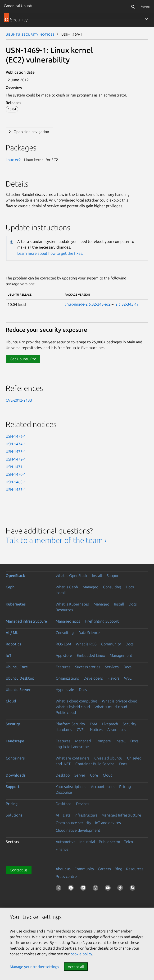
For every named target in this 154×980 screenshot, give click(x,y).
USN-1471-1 (16, 467)
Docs (130, 587)
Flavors (113, 678)
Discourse (64, 792)
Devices (83, 804)
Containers (15, 758)
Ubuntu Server (18, 690)
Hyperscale (65, 690)
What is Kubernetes (72, 604)
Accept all (76, 967)
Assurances (117, 730)
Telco (129, 842)
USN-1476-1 (16, 436)
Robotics (13, 644)
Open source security (73, 823)
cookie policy (81, 954)
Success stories (88, 667)
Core (94, 775)
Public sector (110, 842)
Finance (62, 849)
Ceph (10, 587)
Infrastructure (86, 815)
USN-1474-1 (16, 444)
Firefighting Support (102, 621)
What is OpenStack (71, 576)
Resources (64, 610)
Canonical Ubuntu (19, 6)
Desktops (63, 804)
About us (63, 869)
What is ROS (86, 644)
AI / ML (12, 633)
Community (111, 644)
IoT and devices (108, 823)
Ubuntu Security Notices (30, 34)
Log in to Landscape (72, 747)
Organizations (67, 678)
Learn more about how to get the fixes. (50, 253)
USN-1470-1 (16, 474)
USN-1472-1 (16, 459)
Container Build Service (95, 764)
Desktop (63, 775)
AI (57, 815)
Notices (96, 730)
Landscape (15, 741)
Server (80, 775)
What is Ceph (67, 587)
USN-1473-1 (16, 452)
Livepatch (110, 724)
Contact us (19, 870)
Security (13, 724)
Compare (103, 741)
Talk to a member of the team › (56, 540)
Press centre (66, 876)
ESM (93, 724)
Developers (93, 678)
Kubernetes (16, 604)
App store (64, 655)
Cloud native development (78, 830)
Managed (91, 587)
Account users (103, 787)
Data (67, 815)
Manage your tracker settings (34, 967)
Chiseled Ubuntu (108, 758)
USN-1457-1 (16, 490)
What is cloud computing (76, 701)
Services (112, 667)
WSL (128, 678)
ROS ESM (63, 644)
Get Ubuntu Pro (23, 359)
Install (97, 576)
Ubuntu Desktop (20, 678)
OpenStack (15, 576)
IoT (9, 655)
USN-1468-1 (16, 482)
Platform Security (70, 724)
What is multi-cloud (111, 707)
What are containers (73, 758)
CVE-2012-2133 (19, 400)
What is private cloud (120, 701)
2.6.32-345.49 (127, 304)
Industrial (87, 842)
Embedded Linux (91, 655)
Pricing (125, 787)
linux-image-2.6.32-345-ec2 (88, 304)
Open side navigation (31, 132)
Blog (118, 869)
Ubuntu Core (17, 667)
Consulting (112, 587)
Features (63, 667)
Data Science (89, 633)
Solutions (14, 815)
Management (121, 655)
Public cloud (66, 712)
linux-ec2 (13, 160)
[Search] (133, 7)
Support (113, 576)
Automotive (66, 842)
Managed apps (68, 621)
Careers (104, 869)
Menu (145, 7)
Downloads (16, 775)
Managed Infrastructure (121, 815)
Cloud (11, 701)
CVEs (81, 730)
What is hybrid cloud (73, 707)
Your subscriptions (71, 787)
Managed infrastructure (26, 621)
